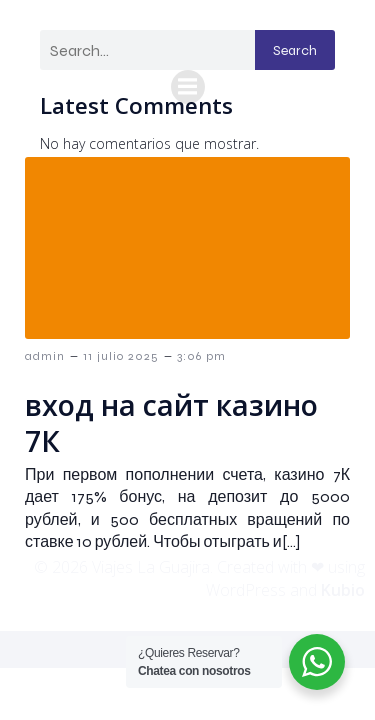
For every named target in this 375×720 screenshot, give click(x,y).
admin (45, 356)
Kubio (343, 590)
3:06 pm (201, 356)
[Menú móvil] (188, 87)
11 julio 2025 (121, 356)
